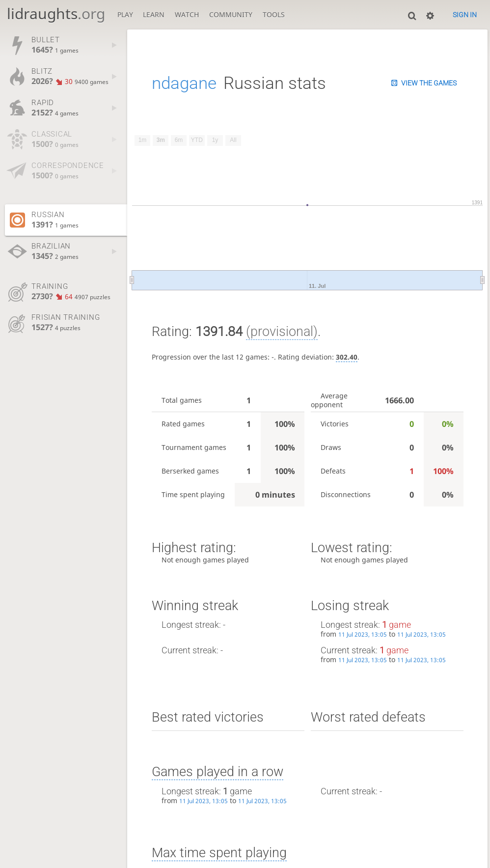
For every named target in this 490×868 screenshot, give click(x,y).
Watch (187, 15)
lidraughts (56, 14)
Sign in (465, 15)
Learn (154, 15)
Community (231, 15)
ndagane (184, 83)
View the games (429, 83)
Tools (274, 15)
